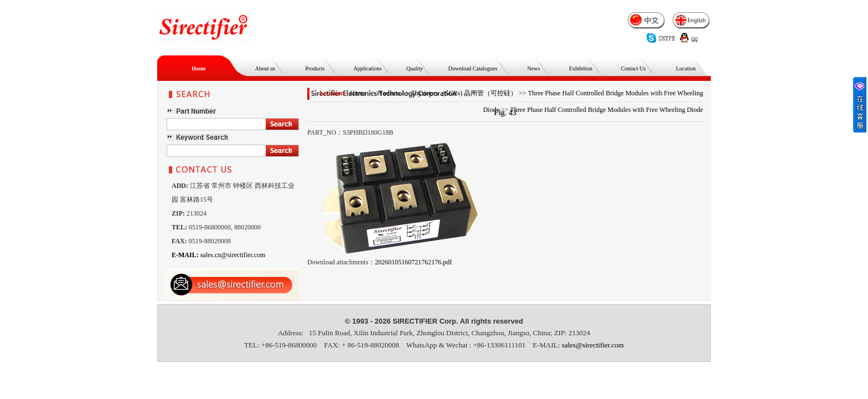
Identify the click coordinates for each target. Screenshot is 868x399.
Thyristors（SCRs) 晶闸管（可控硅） (464, 93)
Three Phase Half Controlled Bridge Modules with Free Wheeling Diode (606, 110)
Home (199, 68)
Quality (415, 68)
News (534, 68)
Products (315, 68)
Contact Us (634, 68)
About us (265, 68)
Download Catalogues (473, 68)
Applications (367, 68)
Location (686, 68)
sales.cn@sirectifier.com (218, 255)
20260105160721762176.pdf (413, 262)
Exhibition (581, 68)
